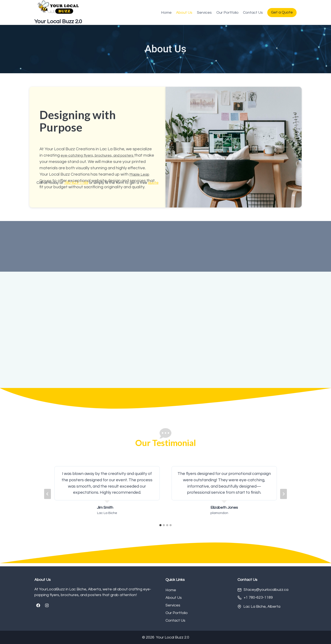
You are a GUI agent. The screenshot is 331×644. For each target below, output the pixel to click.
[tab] (160, 529)
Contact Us (253, 13)
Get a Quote (282, 12)
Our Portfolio (227, 13)
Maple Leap (141, 210)
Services (204, 13)
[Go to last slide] (47, 497)
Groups (47, 216)
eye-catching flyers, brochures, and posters (103, 185)
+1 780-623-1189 (258, 598)
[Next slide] (284, 497)
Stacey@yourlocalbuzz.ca (266, 590)
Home (166, 13)
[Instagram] (47, 606)
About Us (184, 13)
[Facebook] (38, 606)
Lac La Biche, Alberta (262, 607)
